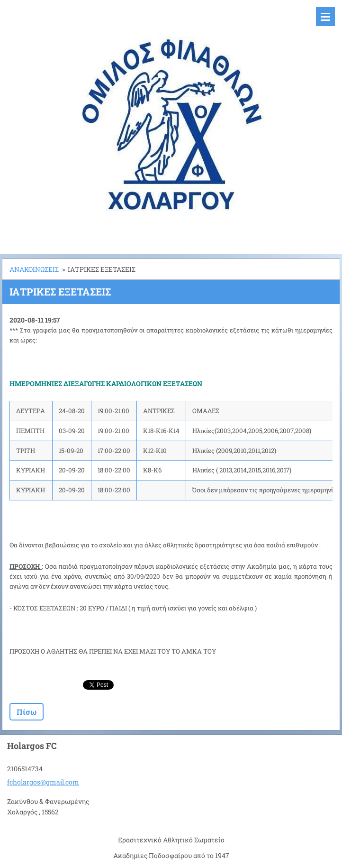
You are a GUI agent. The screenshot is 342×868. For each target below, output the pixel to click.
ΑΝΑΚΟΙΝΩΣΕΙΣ (34, 269)
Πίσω (27, 712)
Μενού (325, 17)
